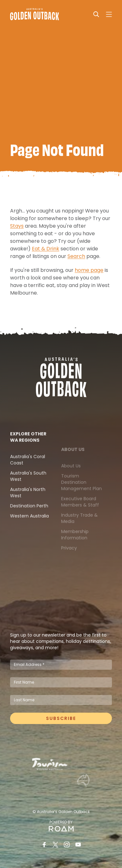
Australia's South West (28, 489)
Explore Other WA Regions (28, 450)
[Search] (96, 14)
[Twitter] (55, 845)
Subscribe (61, 721)
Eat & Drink (46, 251)
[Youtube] (78, 845)
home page (89, 273)
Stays (17, 228)
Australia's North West (28, 505)
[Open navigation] (109, 14)
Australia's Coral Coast (28, 472)
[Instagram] (67, 845)
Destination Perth (29, 518)
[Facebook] (44, 845)
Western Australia (29, 529)
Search (76, 259)
